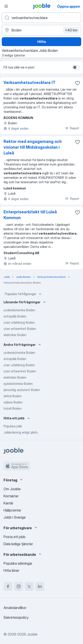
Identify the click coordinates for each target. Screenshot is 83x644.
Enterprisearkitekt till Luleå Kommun (30, 215)
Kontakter (11, 496)
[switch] (76, 67)
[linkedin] (40, 586)
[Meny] (6, 6)
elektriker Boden (15, 335)
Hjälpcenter (12, 510)
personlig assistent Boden (22, 390)
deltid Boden (13, 396)
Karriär (8, 503)
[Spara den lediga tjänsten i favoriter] (77, 83)
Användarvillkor (15, 608)
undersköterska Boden (19, 310)
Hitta (42, 42)
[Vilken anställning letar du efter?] (41, 18)
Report (72, 128)
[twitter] (29, 586)
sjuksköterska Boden (18, 384)
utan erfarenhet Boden (20, 329)
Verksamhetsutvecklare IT (30, 83)
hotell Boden (13, 408)
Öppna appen (69, 6)
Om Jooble (12, 489)
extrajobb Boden (15, 316)
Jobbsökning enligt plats (21, 432)
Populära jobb (13, 426)
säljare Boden (13, 402)
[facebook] (8, 586)
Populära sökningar (18, 563)
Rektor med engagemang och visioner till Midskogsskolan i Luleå (33, 147)
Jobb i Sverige (15, 517)
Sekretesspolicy (16, 617)
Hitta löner (11, 570)
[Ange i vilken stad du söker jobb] (41, 30)
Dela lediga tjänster (18, 544)
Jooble (32, 634)
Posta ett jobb (14, 537)
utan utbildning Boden (19, 322)
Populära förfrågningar (24, 294)
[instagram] (19, 586)
